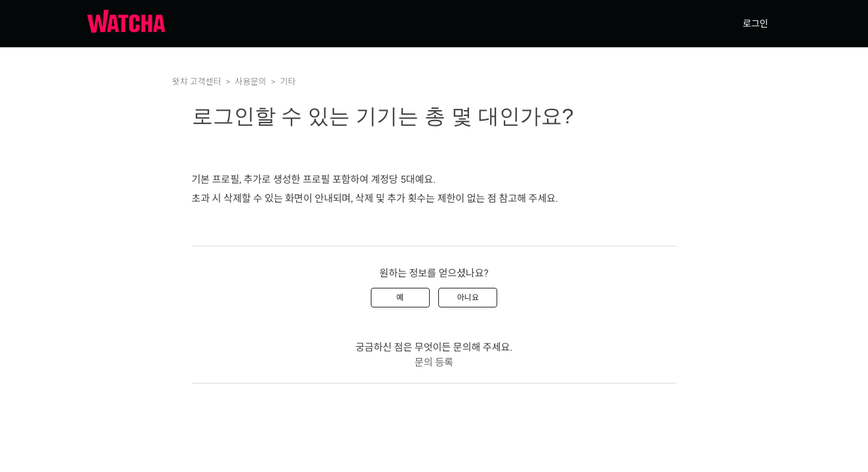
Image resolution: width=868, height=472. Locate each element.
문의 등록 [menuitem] (434, 363)
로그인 (756, 24)
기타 (288, 82)
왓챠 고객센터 (197, 82)
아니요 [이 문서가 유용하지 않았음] (468, 298)
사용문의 (251, 82)
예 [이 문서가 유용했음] (400, 298)
